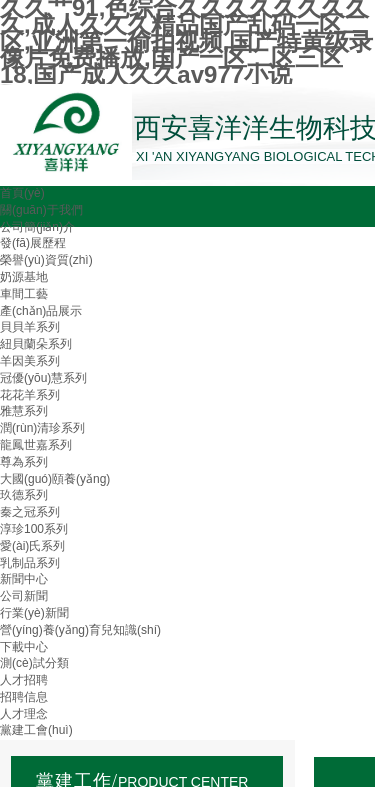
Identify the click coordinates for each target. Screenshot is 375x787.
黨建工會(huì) (36, 730)
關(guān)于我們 (41, 210)
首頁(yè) (22, 193)
